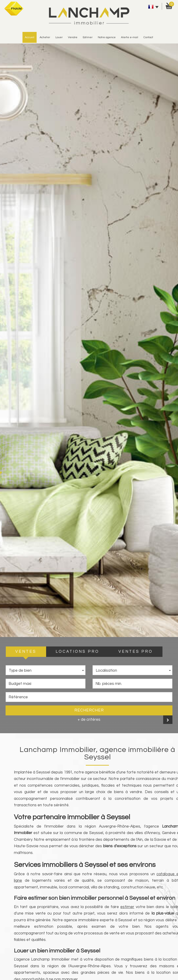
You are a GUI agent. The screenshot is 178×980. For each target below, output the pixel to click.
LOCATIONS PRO (77, 652)
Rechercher (89, 710)
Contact (148, 37)
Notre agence (107, 37)
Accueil (30, 37)
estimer (88, 37)
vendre (73, 37)
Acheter (45, 37)
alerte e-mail (130, 37)
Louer (59, 37)
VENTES (26, 652)
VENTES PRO (136, 652)
